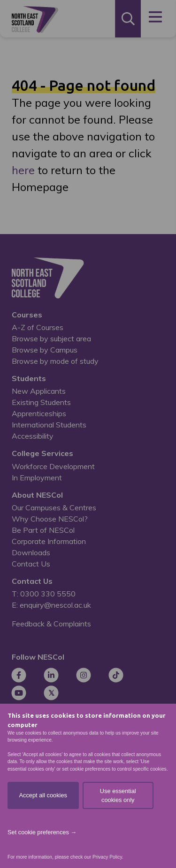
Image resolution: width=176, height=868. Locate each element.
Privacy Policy (107, 857)
